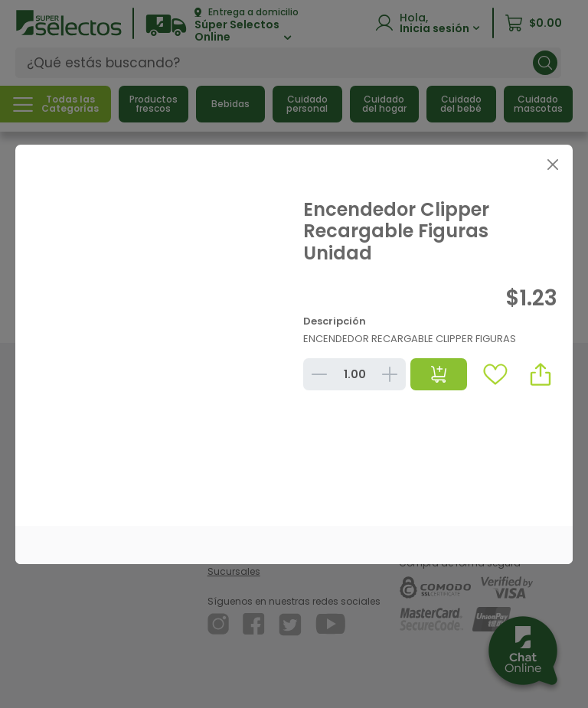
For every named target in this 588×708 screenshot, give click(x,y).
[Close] (552, 165)
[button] (541, 374)
